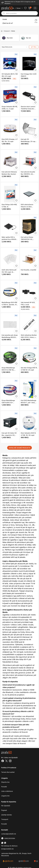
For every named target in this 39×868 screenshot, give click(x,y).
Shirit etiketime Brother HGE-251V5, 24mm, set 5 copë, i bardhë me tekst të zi (29, 336)
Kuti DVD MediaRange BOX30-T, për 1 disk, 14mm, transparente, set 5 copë (28, 402)
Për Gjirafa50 (6, 806)
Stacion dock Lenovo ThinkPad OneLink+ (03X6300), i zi (28, 108)
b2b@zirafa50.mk (7, 849)
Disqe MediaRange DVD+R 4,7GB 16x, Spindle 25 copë (8, 369)
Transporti (5, 819)
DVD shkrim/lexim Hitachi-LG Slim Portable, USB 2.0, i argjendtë (28, 206)
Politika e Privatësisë (9, 768)
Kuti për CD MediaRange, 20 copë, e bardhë (29, 140)
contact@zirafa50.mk (9, 834)
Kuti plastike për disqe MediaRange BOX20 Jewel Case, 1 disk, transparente (10, 336)
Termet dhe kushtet (8, 772)
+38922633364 (8, 838)
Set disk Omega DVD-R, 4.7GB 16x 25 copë (29, 369)
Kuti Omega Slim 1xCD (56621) (29, 75)
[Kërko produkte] (21, 13)
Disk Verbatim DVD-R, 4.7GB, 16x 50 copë (28, 434)
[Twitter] (6, 761)
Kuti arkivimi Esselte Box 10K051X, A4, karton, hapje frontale (28, 173)
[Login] (35, 8)
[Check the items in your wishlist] (25, 8)
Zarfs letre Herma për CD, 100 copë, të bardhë (9, 271)
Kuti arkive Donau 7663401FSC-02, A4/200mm (27, 238)
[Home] (2, 31)
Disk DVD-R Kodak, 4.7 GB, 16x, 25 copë (10, 140)
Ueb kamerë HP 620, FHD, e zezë (28, 303)
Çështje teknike (6, 815)
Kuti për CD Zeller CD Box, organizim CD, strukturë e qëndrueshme (9, 434)
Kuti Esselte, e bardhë (28, 270)
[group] (10, 38)
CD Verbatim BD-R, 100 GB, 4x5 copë (10, 75)
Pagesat (4, 810)
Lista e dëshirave (7, 791)
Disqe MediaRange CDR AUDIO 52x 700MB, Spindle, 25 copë (9, 402)
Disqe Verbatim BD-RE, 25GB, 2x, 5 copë (10, 108)
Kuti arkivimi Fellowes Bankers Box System (9, 173)
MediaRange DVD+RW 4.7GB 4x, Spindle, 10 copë (9, 304)
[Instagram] (10, 761)
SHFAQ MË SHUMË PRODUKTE (19, 448)
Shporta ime (5, 782)
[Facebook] (3, 761)
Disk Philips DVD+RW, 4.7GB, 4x (9, 206)
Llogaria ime (5, 796)
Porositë (4, 787)
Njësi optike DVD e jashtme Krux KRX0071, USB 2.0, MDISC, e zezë (10, 238)
